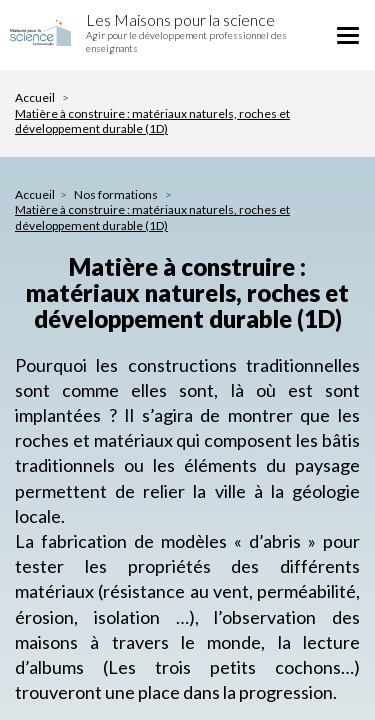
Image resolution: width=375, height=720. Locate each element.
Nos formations (117, 194)
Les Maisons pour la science (180, 19)
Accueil (35, 97)
